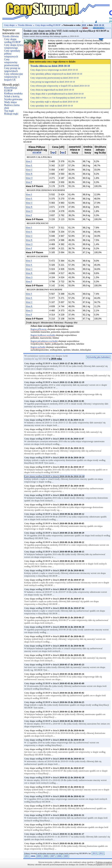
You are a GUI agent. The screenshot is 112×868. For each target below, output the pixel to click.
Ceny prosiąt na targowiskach (12, 70)
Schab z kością (12, 96)
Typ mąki (9, 111)
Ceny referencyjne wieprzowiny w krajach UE (14, 77)
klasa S (29, 161)
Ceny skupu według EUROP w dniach (54, 363)
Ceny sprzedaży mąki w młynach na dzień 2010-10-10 (54, 102)
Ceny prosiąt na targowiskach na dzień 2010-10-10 (53, 82)
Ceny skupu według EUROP (48, 25)
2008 (46, 856)
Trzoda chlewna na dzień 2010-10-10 (50, 66)
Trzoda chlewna (25, 25)
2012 (101, 853)
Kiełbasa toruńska (13, 93)
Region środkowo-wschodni (43, 335)
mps (53, 152)
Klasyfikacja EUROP (11, 89)
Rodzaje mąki (11, 114)
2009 (39, 856)
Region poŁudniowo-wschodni (44, 341)
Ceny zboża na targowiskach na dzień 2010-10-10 (52, 90)
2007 (53, 856)
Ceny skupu (9, 25)
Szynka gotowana (13, 99)
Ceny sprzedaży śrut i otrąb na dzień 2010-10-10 (52, 106)
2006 (59, 856)
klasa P (29, 182)
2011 (27, 856)
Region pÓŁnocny (39, 329)
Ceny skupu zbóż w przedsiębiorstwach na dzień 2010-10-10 (57, 94)
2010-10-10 (99, 25)
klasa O (29, 178)
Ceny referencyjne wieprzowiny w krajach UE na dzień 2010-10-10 (60, 86)
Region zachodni (38, 347)
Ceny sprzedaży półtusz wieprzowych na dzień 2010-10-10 (56, 74)
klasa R (29, 174)
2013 (95, 853)
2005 (66, 856)
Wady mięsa (10, 102)
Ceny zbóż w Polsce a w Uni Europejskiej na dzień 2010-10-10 (58, 98)
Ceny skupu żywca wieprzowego (14, 46)
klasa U (29, 170)
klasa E (29, 165)
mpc (63, 152)
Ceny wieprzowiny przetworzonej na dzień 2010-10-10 (54, 78)
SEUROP (37, 153)
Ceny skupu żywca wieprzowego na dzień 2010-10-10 (54, 70)
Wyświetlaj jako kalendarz (98, 357)
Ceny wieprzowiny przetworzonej (11, 62)
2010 (84, 25)
